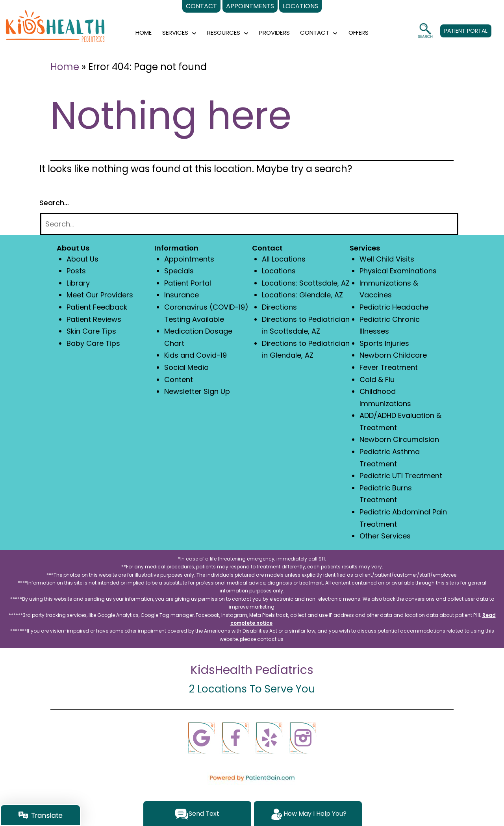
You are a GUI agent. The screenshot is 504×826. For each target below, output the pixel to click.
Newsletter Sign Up (197, 391)
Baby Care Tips (93, 343)
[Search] (249, 224)
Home (65, 67)
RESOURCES (224, 32)
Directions (279, 307)
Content (179, 380)
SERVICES (175, 32)
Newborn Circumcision (399, 439)
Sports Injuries (384, 343)
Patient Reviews (94, 319)
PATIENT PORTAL (466, 31)
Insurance (182, 295)
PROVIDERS (274, 32)
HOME (144, 32)
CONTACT (315, 32)
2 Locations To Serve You (252, 689)
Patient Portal (188, 283)
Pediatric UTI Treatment (401, 476)
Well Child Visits (387, 259)
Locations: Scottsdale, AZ (306, 283)
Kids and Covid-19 (195, 355)
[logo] (55, 29)
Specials (179, 271)
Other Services (385, 536)
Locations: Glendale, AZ (302, 295)
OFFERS (359, 32)
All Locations (284, 259)
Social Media (186, 367)
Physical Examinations (398, 271)
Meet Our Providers (100, 295)
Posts (76, 271)
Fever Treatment (389, 367)
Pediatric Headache (394, 307)
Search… (54, 203)
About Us (82, 259)
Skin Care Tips (91, 331)
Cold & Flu (377, 380)
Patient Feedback (97, 307)
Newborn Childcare (393, 355)
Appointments (189, 259)
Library (78, 283)
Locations (279, 271)
